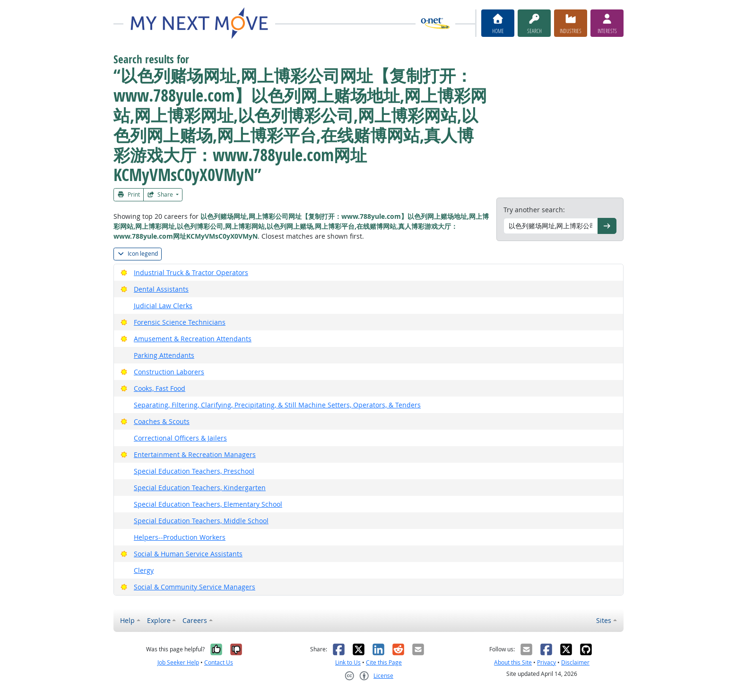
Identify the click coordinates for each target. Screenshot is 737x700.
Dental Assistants (161, 289)
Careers (195, 620)
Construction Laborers (169, 372)
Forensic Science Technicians (180, 322)
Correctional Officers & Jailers (180, 438)
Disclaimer (575, 662)
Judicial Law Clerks (163, 306)
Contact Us (219, 662)
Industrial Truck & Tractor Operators (191, 272)
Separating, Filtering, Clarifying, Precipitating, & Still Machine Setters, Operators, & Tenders (277, 405)
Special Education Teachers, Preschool (194, 471)
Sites (604, 620)
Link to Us (348, 662)
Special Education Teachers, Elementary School (208, 504)
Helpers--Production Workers (180, 537)
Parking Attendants (164, 355)
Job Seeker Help (178, 662)
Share (161, 194)
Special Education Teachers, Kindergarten (200, 488)
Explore (159, 620)
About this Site (513, 662)
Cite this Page (384, 662)
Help (127, 620)
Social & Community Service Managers (195, 587)
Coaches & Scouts (162, 421)
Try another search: (534, 210)
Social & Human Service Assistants (188, 554)
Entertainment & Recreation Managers (195, 454)
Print (129, 194)
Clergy (144, 570)
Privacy (546, 662)
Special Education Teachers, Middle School (201, 521)
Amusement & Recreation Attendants (193, 339)
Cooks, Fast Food (160, 388)
